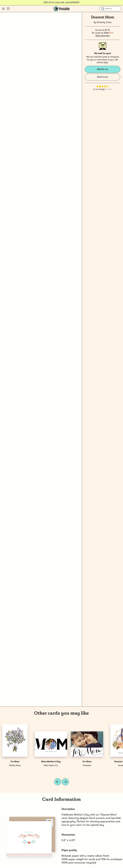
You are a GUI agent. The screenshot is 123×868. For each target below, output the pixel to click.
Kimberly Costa (104, 22)
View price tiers (103, 36)
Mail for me (103, 69)
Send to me (103, 77)
